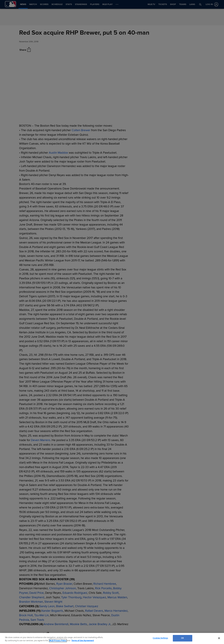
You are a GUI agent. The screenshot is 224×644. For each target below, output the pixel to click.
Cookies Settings (160, 638)
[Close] (219, 638)
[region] (112, 638)
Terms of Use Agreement (83, 641)
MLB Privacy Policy (58, 641)
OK (182, 638)
